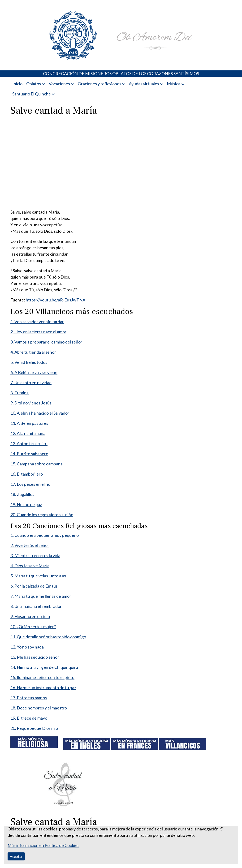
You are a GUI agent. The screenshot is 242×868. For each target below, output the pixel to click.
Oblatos (34, 84)
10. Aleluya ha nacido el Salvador (40, 413)
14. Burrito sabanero (29, 454)
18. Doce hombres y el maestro (39, 708)
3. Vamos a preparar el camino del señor (46, 342)
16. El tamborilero (27, 474)
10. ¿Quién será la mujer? (33, 627)
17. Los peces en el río (30, 484)
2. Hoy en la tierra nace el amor (38, 332)
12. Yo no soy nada (27, 647)
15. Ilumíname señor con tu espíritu (42, 677)
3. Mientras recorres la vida (35, 555)
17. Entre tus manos (29, 698)
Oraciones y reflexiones (99, 84)
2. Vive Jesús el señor (30, 545)
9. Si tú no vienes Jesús (31, 403)
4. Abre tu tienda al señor (33, 352)
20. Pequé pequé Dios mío (34, 728)
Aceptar (16, 856)
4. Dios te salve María (30, 566)
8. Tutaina (19, 393)
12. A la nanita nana (28, 433)
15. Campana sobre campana (37, 464)
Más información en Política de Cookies (43, 845)
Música (174, 84)
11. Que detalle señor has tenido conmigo (48, 637)
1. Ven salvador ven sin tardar (37, 322)
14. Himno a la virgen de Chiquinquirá (44, 667)
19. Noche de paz (26, 504)
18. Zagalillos (22, 494)
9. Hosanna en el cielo (30, 616)
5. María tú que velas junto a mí (38, 576)
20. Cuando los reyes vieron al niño (42, 515)
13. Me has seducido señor (35, 657)
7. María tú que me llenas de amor (41, 596)
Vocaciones (59, 84)
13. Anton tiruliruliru (29, 443)
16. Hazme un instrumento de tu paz (43, 688)
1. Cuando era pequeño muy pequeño (45, 535)
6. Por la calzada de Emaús (34, 586)
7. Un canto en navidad (31, 382)
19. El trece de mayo (29, 718)
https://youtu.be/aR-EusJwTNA (56, 300)
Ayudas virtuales (144, 84)
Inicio (17, 84)
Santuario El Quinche (32, 94)
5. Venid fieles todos (29, 362)
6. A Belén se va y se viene (34, 372)
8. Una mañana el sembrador (36, 606)
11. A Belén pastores (29, 423)
